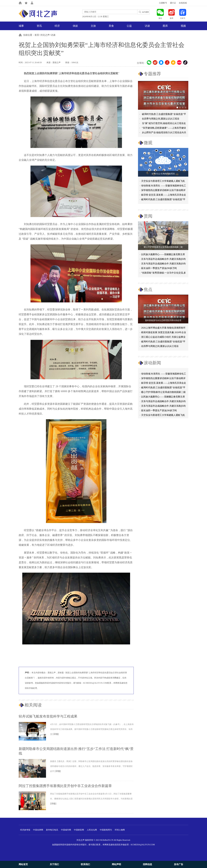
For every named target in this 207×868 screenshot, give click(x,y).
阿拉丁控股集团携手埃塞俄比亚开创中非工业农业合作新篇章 (65, 786)
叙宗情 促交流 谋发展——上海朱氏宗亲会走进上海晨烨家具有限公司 (164, 384)
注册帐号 (163, 3)
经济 (57, 26)
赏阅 (148, 216)
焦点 (148, 289)
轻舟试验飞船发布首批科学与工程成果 (48, 716)
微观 (148, 143)
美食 (111, 26)
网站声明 (116, 864)
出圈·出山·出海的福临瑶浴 (163, 174)
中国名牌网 (38, 830)
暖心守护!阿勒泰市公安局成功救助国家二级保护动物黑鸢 (163, 393)
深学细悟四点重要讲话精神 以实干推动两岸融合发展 (163, 191)
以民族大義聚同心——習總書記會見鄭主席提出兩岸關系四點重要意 (163, 255)
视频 (183, 26)
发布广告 (179, 864)
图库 (165, 26)
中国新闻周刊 (106, 830)
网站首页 (23, 864)
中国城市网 (66, 830)
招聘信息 (147, 864)
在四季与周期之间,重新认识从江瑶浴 (161, 119)
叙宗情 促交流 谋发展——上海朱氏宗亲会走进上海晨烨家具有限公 (164, 195)
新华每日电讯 (52, 830)
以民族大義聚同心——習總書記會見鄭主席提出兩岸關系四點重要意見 (163, 398)
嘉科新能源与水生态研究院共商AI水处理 (163, 320)
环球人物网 (120, 830)
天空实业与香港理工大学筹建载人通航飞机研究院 (163, 182)
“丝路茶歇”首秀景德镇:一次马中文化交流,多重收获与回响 (164, 273)
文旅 (93, 26)
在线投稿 (183, 3)
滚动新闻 (152, 363)
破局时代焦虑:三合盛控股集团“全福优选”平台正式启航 (163, 200)
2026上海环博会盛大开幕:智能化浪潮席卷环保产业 (163, 328)
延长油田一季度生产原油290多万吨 (159, 268)
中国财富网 (79, 830)
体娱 (75, 26)
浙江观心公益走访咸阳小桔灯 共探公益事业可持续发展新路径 (163, 338)
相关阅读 (33, 705)
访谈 (147, 26)
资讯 (39, 26)
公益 (129, 26)
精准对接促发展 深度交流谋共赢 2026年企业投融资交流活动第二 (164, 333)
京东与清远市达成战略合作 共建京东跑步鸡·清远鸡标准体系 (164, 260)
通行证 (173, 3)
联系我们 (85, 864)
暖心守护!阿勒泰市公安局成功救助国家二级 (163, 247)
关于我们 (54, 864)
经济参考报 (25, 830)
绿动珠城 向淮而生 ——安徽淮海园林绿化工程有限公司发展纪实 (164, 186)
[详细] (56, 734)
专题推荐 (152, 74)
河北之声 (45, 35)
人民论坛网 (92, 830)
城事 (21, 26)
